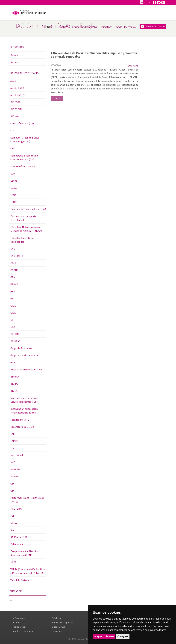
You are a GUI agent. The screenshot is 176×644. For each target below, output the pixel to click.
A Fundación (19, 618)
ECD (13, 174)
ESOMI (14, 202)
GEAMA (14, 284)
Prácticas (63, 27)
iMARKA (15, 377)
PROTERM (16, 509)
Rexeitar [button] (110, 636)
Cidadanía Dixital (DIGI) (23, 123)
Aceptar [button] (98, 636)
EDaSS (14, 188)
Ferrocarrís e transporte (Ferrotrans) (23, 218)
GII (12, 320)
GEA (13, 277)
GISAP (14, 327)
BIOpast (15, 116)
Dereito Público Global (23, 166)
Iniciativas (107, 27)
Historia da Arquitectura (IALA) (27, 369)
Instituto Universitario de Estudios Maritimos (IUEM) (25, 400)
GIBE (13, 306)
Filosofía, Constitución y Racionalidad (23, 240)
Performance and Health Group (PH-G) (27, 500)
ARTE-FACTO (18, 95)
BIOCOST (15, 102)
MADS (13, 462)
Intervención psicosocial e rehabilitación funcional (24, 411)
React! (14, 530)
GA (142, 2)
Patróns (17, 622)
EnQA (13, 195)
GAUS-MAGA (17, 256)
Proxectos (57, 631)
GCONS (14, 270)
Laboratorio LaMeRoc (22, 427)
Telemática (17, 544)
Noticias (15, 62)
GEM (13, 291)
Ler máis (57, 98)
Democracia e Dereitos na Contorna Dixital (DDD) (24, 157)
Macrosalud (17, 455)
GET (13, 298)
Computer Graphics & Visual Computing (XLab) (25, 139)
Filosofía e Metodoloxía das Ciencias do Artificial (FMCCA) (26, 229)
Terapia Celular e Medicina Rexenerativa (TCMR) (24, 553)
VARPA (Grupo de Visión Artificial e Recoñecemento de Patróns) (28, 571)
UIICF (13, 562)
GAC (13, 249)
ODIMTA (15, 484)
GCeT (13, 263)
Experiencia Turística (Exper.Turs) (28, 209)
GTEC (13, 362)
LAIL (13, 434)
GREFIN (15, 334)
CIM (12, 130)
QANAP (14, 523)
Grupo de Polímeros (21, 348)
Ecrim (14, 181)
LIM (12, 448)
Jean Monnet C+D (20, 420)
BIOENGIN (16, 109)
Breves (14, 55)
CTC (13, 148)
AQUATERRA (17, 88)
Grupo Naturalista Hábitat (25, 355)
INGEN (14, 391)
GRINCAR (15, 341)
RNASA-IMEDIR (19, 537)
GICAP (14, 313)
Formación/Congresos (85, 27)
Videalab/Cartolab (20, 580)
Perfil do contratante (23, 631)
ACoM (13, 81)
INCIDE (14, 384)
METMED (15, 476)
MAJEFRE (16, 469)
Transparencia (20, 627)
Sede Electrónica (126, 27)
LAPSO (14, 441)
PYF (12, 516)
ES (145, 2)
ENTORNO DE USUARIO (153, 27)
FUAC (49, 27)
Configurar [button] (123, 636)
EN (149, 2)
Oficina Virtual (58, 627)
